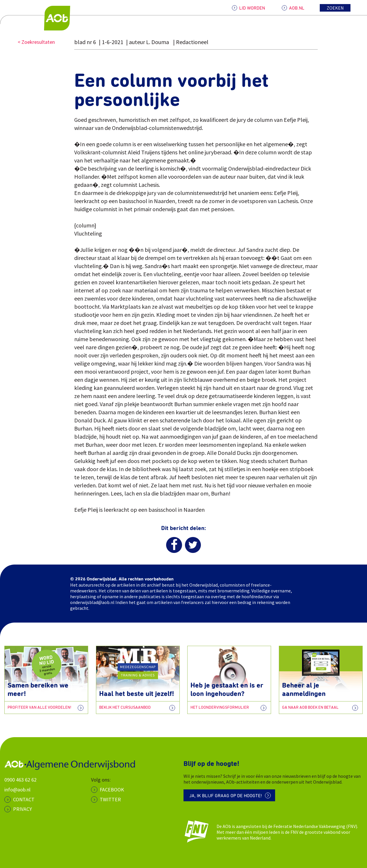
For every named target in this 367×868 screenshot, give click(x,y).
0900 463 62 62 (20, 780)
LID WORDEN (252, 8)
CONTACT (24, 799)
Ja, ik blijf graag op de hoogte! (226, 796)
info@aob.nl (17, 790)
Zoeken (335, 8)
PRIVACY (22, 809)
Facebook (112, 790)
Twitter (110, 799)
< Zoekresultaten (36, 42)
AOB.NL (297, 8)
